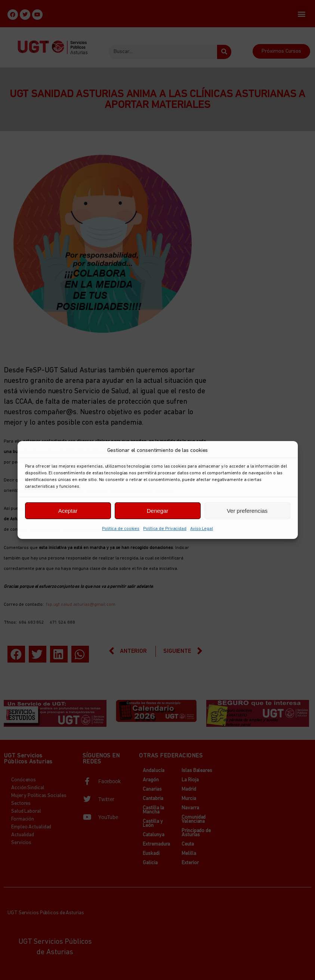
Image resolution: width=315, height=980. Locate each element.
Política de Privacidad (165, 529)
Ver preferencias (247, 510)
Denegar (158, 510)
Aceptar (68, 510)
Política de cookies (121, 529)
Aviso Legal (202, 529)
